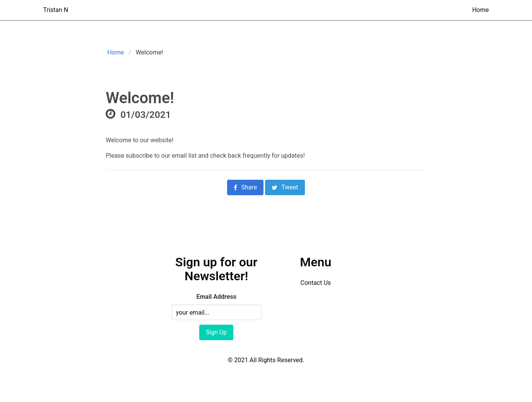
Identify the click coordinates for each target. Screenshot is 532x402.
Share (245, 187)
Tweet (285, 187)
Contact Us (316, 283)
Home (480, 10)
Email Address (216, 297)
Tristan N (56, 10)
